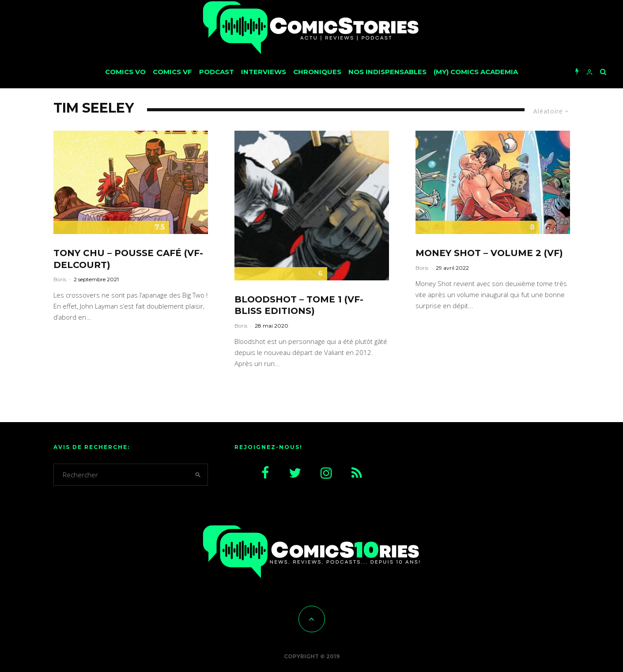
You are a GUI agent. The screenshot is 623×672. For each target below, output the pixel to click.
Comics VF (172, 72)
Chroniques (317, 72)
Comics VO (125, 72)
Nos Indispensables (387, 72)
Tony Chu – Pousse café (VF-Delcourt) (128, 259)
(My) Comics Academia (476, 72)
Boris (60, 279)
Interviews (264, 72)
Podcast (217, 72)
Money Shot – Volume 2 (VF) (489, 253)
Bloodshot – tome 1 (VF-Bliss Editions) (299, 305)
